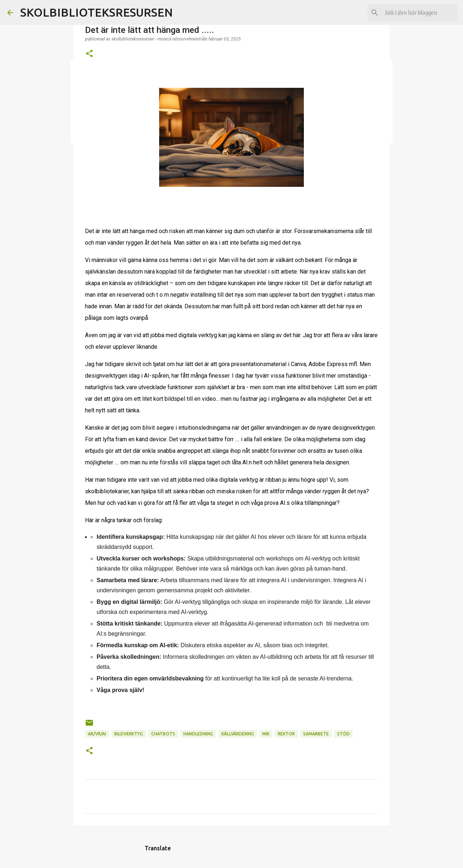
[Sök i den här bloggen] (419, 13)
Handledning (198, 734)
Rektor (286, 734)
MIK (266, 734)
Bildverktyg (129, 734)
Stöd (343, 734)
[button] (89, 54)
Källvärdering (238, 734)
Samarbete (316, 734)
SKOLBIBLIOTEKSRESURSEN (97, 12)
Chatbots (163, 734)
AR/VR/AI (97, 734)
